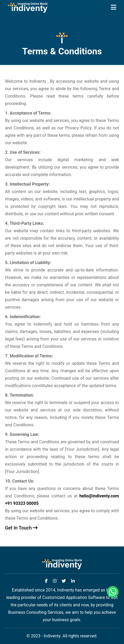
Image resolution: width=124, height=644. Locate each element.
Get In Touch (21, 528)
